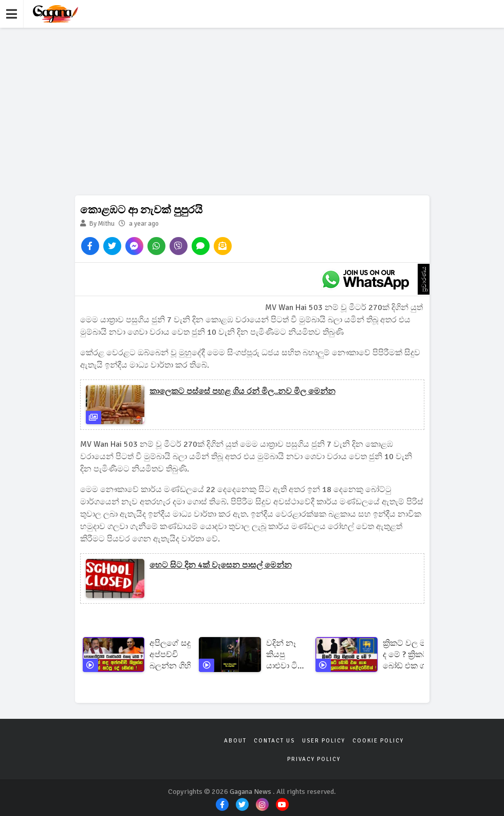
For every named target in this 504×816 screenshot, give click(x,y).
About (235, 741)
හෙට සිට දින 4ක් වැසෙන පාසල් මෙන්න (221, 565)
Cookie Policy (378, 741)
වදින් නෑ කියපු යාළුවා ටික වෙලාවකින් (287, 655)
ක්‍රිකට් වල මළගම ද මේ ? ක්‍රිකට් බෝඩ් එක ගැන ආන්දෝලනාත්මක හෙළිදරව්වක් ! (414, 655)
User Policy (324, 741)
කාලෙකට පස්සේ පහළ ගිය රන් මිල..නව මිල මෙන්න (242, 391)
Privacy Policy (314, 759)
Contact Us (274, 741)
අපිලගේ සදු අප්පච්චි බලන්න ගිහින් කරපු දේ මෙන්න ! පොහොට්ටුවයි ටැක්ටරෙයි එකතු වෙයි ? (176, 655)
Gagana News (250, 792)
